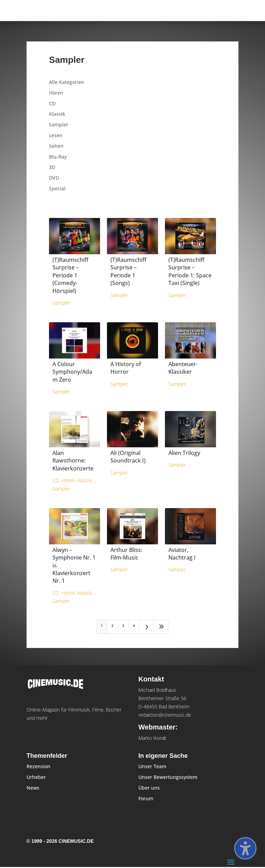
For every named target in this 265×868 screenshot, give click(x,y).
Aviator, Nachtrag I (182, 554)
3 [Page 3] (123, 626)
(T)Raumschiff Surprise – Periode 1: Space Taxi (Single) (190, 271)
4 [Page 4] (134, 626)
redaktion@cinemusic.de (165, 715)
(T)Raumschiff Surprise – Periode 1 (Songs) (128, 271)
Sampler (59, 125)
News (33, 788)
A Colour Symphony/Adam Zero (72, 372)
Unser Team (152, 766)
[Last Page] (161, 627)
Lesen (56, 135)
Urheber (36, 777)
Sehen (56, 146)
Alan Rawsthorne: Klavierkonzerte (73, 461)
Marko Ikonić (152, 738)
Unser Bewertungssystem (168, 777)
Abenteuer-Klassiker (183, 368)
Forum (146, 798)
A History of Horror (126, 368)
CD (52, 103)
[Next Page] (147, 627)
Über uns (149, 788)
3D (52, 167)
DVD (54, 178)
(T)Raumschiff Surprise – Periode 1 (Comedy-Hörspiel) (70, 275)
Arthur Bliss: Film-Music (126, 554)
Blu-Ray (58, 157)
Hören (56, 93)
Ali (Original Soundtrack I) (128, 457)
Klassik (57, 114)
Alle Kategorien (67, 82)
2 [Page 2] (112, 626)
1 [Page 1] (102, 626)
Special (57, 188)
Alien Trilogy (184, 453)
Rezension (38, 766)
